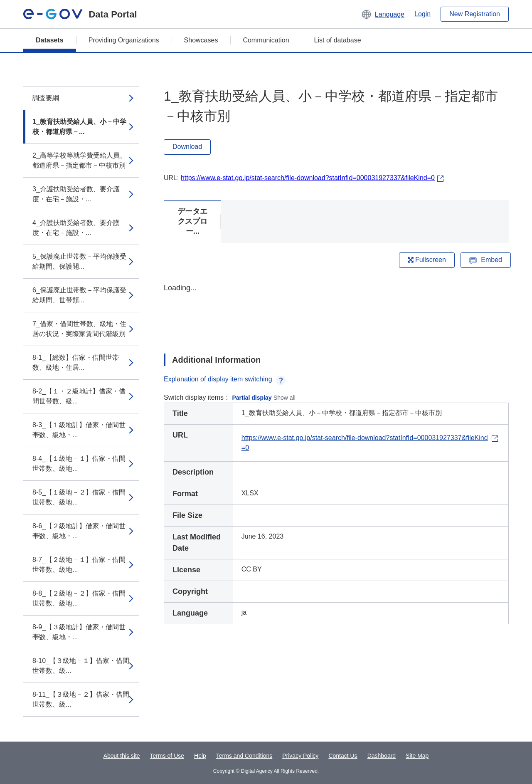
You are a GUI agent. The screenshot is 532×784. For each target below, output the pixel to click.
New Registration (475, 14)
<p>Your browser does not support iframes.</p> (336, 311)
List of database (338, 40)
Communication (266, 40)
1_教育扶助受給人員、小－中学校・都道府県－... (79, 127)
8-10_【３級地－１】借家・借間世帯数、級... (81, 666)
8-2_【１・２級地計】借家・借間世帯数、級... (79, 396)
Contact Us (343, 756)
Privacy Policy (300, 756)
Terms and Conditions (244, 756)
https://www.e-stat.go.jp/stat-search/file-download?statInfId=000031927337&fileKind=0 (308, 178)
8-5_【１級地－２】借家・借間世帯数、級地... (79, 497)
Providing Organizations (124, 40)
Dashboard (382, 756)
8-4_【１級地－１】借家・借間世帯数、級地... (79, 464)
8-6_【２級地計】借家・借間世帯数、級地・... (79, 531)
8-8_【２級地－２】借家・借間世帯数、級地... (79, 598)
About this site (122, 756)
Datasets (50, 40)
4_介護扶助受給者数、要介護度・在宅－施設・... (76, 228)
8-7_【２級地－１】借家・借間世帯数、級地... (79, 565)
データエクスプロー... (192, 221)
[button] (383, 14)
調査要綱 (46, 98)
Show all (284, 398)
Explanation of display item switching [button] (225, 379)
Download (187, 147)
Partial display (252, 398)
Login (422, 14)
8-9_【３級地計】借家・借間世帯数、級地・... (79, 632)
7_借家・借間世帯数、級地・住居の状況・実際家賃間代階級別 (79, 329)
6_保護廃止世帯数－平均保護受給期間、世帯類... (79, 295)
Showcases (201, 40)
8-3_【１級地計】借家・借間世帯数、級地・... (79, 430)
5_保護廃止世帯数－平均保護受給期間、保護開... (79, 261)
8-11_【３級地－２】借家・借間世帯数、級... (81, 699)
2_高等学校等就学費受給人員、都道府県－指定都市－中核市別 (79, 160)
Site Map (417, 756)
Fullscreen (427, 260)
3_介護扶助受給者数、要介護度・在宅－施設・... (76, 194)
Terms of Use (167, 756)
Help (200, 756)
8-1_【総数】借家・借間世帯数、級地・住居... (76, 362)
